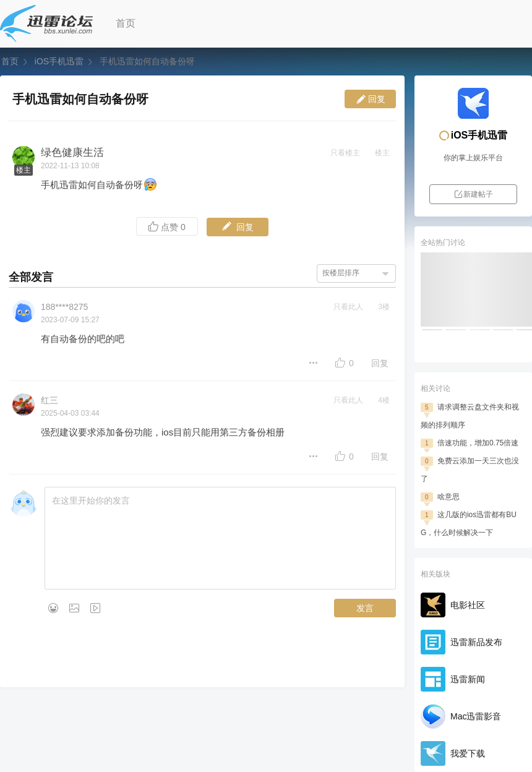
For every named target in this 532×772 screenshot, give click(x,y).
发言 (365, 608)
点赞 (167, 227)
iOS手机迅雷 (59, 61)
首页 (126, 23)
